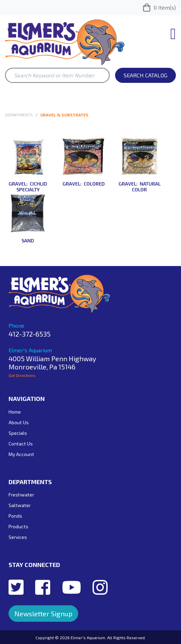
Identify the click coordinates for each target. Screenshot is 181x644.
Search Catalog (145, 75)
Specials (18, 433)
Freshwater (21, 495)
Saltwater (20, 505)
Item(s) (159, 8)
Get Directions (22, 375)
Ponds (15, 516)
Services (18, 537)
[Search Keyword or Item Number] (57, 75)
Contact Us (21, 444)
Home (15, 412)
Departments (19, 115)
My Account (21, 454)
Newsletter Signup (43, 614)
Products (18, 526)
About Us (19, 422)
